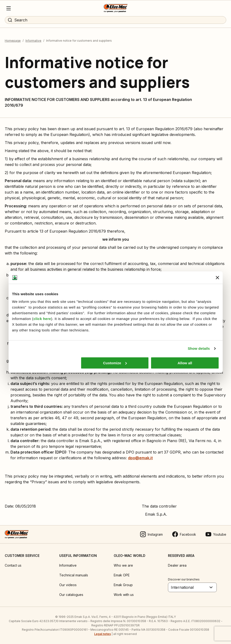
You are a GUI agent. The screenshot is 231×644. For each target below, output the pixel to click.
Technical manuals (74, 575)
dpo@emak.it (140, 458)
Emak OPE (122, 575)
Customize (115, 363)
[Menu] (9, 8)
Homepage (13, 41)
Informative (33, 41)
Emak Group (123, 585)
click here (42, 319)
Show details (199, 348)
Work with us (124, 595)
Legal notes (103, 634)
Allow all (185, 363)
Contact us (13, 565)
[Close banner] (217, 278)
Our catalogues (71, 595)
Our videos (68, 585)
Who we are (123, 565)
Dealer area (177, 565)
